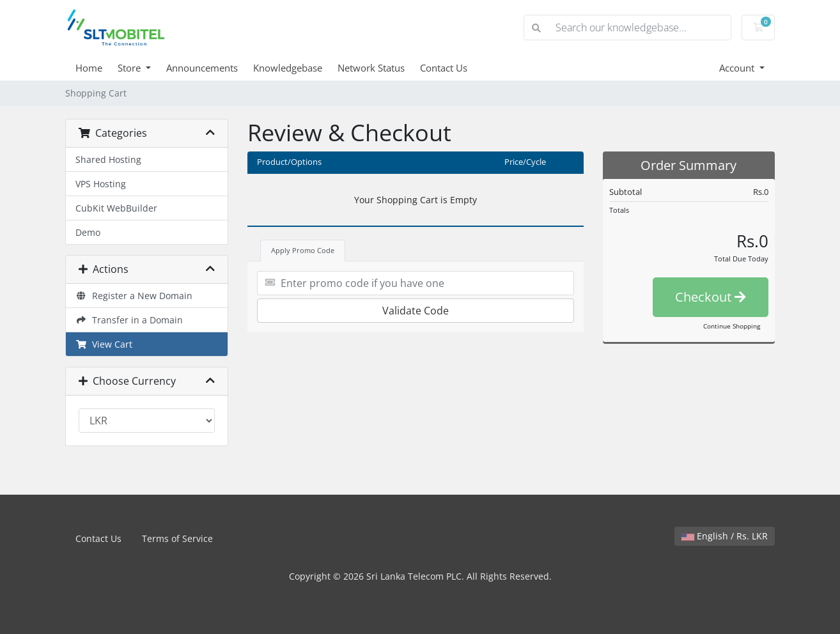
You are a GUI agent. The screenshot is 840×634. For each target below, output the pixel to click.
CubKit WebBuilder (116, 208)
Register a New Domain (134, 296)
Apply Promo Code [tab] (303, 250)
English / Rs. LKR (725, 536)
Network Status (371, 68)
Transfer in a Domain (129, 320)
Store (130, 68)
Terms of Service (177, 538)
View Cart (104, 344)
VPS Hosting (101, 184)
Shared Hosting (108, 159)
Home (89, 68)
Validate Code (416, 311)
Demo (88, 232)
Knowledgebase (288, 68)
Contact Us (444, 68)
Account (738, 68)
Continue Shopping (732, 326)
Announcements (202, 68)
